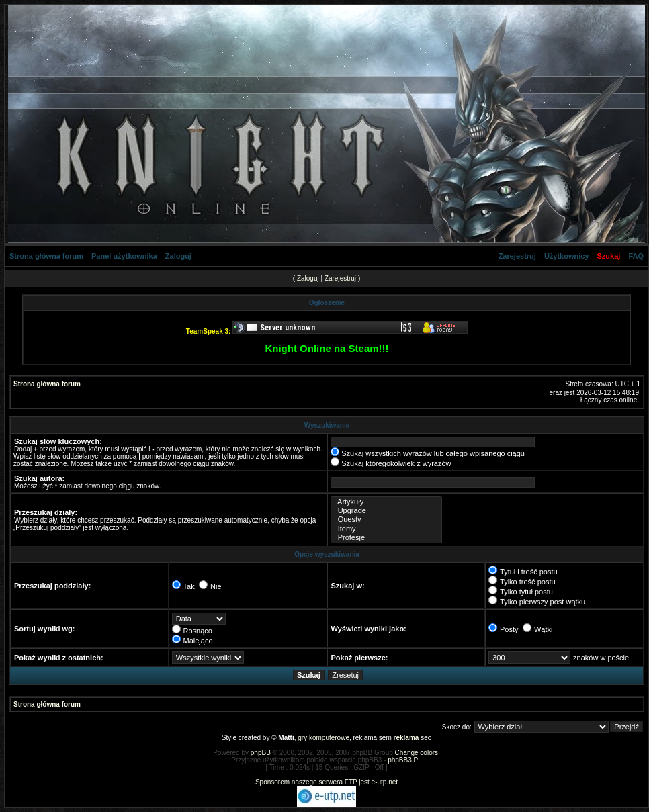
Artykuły (386, 502)
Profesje (386, 538)
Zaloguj (178, 256)
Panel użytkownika (124, 256)
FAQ (636, 256)
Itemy (386, 529)
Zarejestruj (517, 256)
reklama (406, 738)
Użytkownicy (567, 256)
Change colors (417, 753)
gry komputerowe (323, 738)
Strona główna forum (46, 256)
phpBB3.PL (405, 760)
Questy (386, 520)
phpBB (261, 753)
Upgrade (386, 511)
